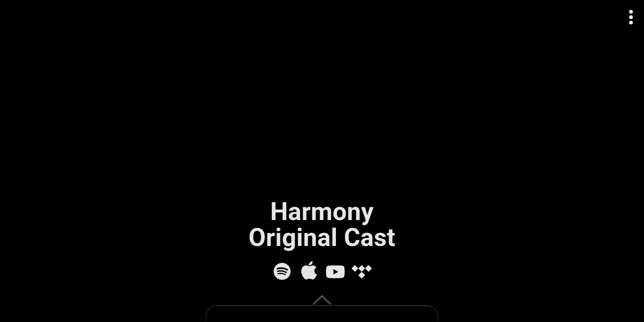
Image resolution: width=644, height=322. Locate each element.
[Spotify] (282, 271)
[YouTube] (335, 271)
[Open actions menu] (631, 17)
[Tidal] (362, 271)
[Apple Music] (309, 271)
